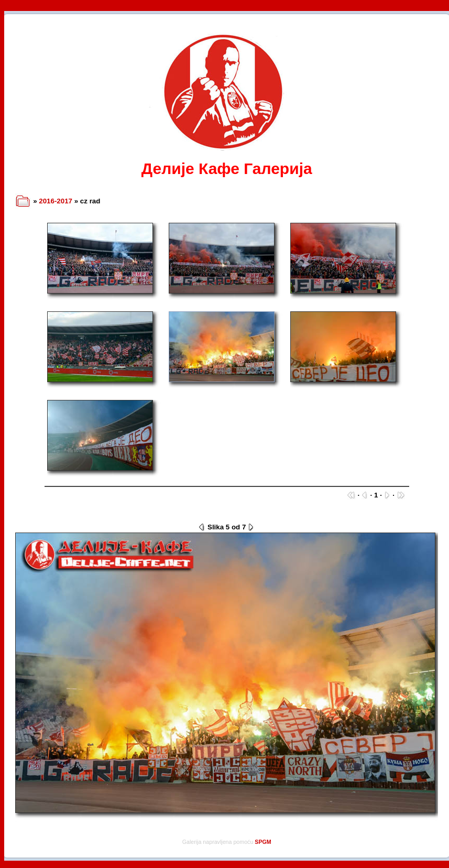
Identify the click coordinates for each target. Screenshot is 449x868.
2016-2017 (56, 201)
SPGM (263, 842)
